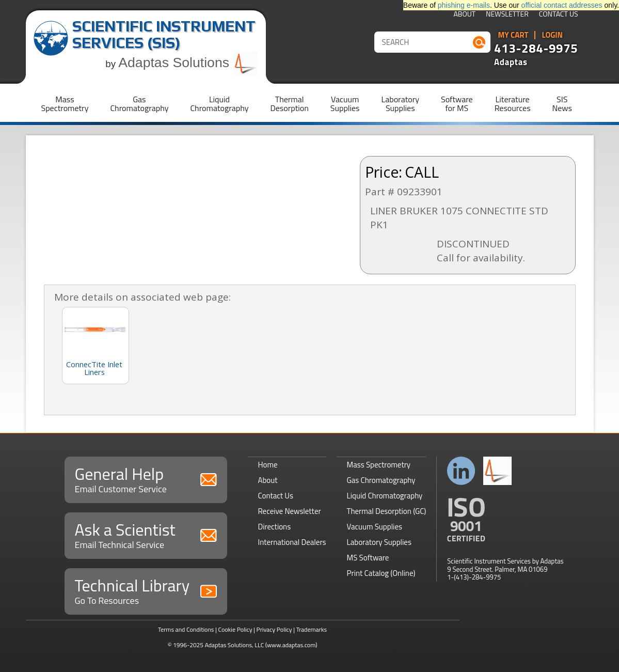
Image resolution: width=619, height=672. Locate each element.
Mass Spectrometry (379, 465)
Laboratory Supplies (379, 542)
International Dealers (292, 542)
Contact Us (559, 15)
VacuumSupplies (345, 104)
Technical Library (146, 590)
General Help (146, 479)
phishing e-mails (464, 5)
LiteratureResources (513, 104)
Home (268, 465)
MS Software (368, 558)
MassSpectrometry (65, 104)
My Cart (513, 35)
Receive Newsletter (290, 511)
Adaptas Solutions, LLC (235, 645)
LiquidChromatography (219, 104)
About (464, 15)
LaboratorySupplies (400, 104)
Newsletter (507, 15)
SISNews (562, 104)
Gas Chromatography (381, 480)
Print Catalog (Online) (381, 573)
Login (552, 35)
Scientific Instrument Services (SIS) (164, 34)
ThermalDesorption (289, 104)
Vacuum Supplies (375, 527)
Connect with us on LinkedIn (461, 471)
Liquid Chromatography (385, 496)
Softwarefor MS (457, 104)
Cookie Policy (235, 629)
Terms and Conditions (186, 629)
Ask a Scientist (146, 534)
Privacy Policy (274, 629)
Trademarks (312, 629)
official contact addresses (562, 5)
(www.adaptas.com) (291, 645)
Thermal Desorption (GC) (387, 511)
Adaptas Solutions (188, 62)
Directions (275, 527)
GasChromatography (139, 104)
